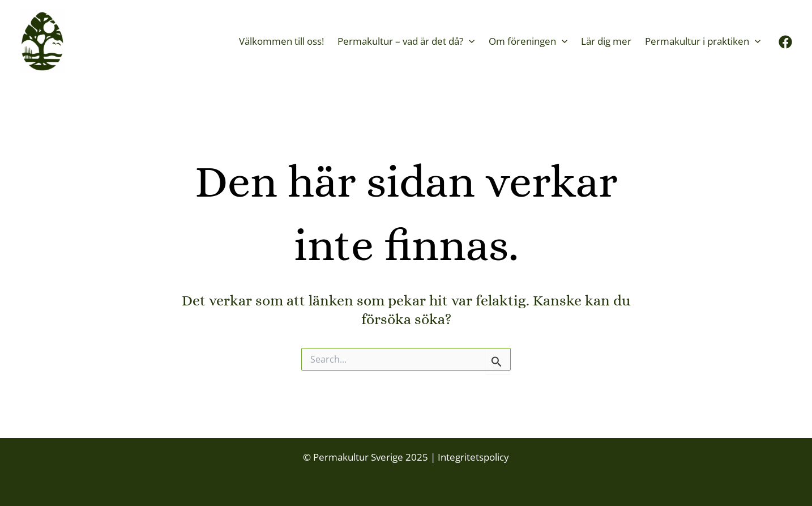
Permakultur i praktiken (703, 41)
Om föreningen (528, 41)
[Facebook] (785, 42)
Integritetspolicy (472, 457)
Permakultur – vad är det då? (406, 41)
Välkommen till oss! (281, 41)
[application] (469, 41)
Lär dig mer (606, 41)
